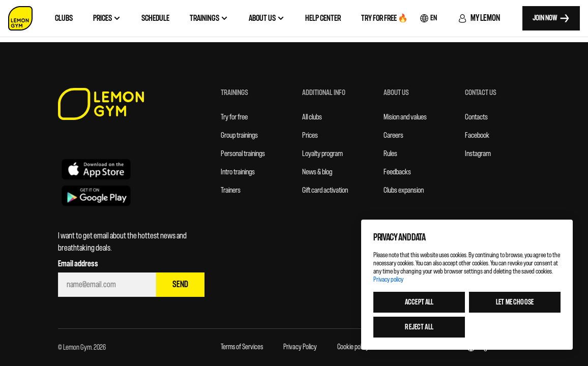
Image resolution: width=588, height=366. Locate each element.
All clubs (312, 117)
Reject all (419, 327)
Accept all (419, 302)
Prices (310, 135)
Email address (78, 264)
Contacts (476, 117)
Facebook (477, 135)
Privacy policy (388, 279)
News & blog (317, 172)
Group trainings (239, 135)
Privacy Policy (300, 347)
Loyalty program (322, 154)
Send (180, 284)
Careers (393, 135)
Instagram (478, 154)
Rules (390, 154)
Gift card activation (325, 190)
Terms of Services (242, 347)
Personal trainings (243, 154)
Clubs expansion (404, 190)
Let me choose (515, 302)
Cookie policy (353, 347)
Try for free (234, 117)
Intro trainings (238, 172)
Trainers (231, 190)
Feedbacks (397, 172)
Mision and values (405, 117)
